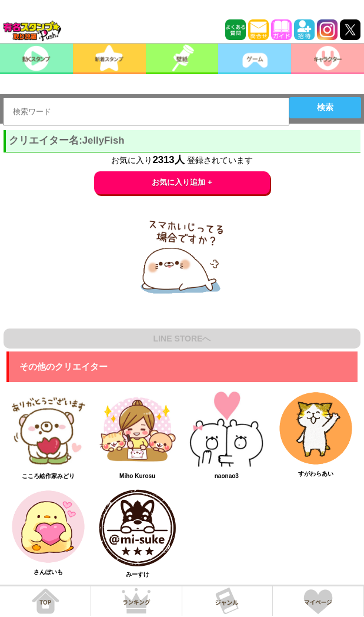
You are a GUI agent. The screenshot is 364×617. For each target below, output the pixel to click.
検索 (325, 107)
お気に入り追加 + (182, 182)
